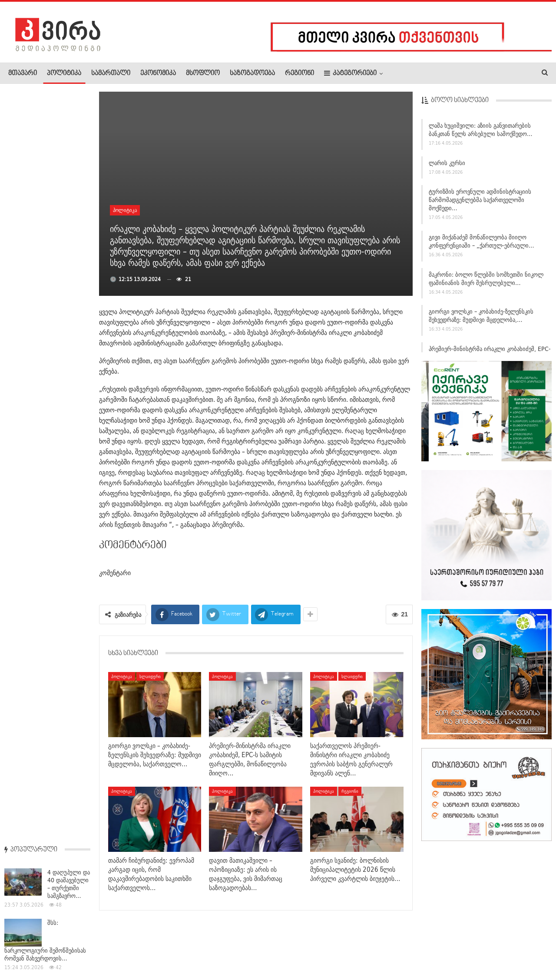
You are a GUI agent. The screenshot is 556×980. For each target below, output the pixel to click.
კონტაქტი (100, 947)
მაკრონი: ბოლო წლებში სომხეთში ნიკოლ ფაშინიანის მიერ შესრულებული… (486, 281)
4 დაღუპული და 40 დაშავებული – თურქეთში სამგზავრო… (69, 135)
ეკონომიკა (158, 73)
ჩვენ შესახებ (23, 947)
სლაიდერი (150, 676)
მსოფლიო (203, 73)
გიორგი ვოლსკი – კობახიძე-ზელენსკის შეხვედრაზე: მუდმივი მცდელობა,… (481, 319)
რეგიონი (300, 73)
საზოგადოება (252, 73)
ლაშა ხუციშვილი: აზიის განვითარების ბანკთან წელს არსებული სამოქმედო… (481, 132)
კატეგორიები (350, 73)
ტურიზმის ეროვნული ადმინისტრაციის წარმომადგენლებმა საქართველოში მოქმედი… (480, 203)
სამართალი (111, 73)
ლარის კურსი (447, 166)
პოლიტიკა (64, 73)
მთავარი (23, 73)
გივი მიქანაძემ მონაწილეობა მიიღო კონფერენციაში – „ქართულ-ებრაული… (482, 244)
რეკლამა (64, 947)
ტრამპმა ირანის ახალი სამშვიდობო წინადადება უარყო (47, 493)
